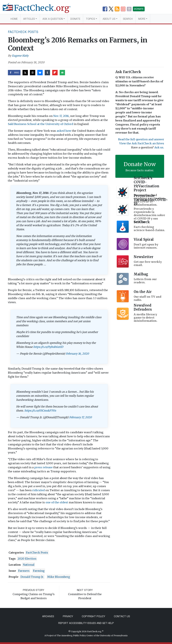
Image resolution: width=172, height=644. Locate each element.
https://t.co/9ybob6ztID (48, 347)
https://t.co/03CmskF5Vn (40, 411)
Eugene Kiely (20, 56)
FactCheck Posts (23, 32)
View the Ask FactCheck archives (142, 143)
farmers (24, 571)
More (142, 19)
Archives (48, 616)
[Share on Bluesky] (40, 73)
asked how (64, 131)
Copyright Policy (93, 616)
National (29, 565)
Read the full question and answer (141, 139)
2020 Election (27, 559)
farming (39, 571)
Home (14, 19)
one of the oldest (57, 502)
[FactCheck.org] (39, 10)
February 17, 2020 (80, 417)
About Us (109, 19)
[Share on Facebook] (14, 73)
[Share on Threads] (33, 73)
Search (128, 19)
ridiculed (38, 490)
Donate (75, 19)
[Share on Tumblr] (47, 73)
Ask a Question (53, 19)
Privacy (68, 616)
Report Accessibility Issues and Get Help (86, 623)
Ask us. (159, 147)
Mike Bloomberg (59, 577)
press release (43, 467)
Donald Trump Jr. (32, 577)
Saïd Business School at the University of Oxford (40, 124)
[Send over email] (62, 73)
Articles (29, 19)
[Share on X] (25, 73)
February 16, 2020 (77, 354)
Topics (90, 19)
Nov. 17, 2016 (61, 116)
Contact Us (122, 616)
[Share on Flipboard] (55, 73)
